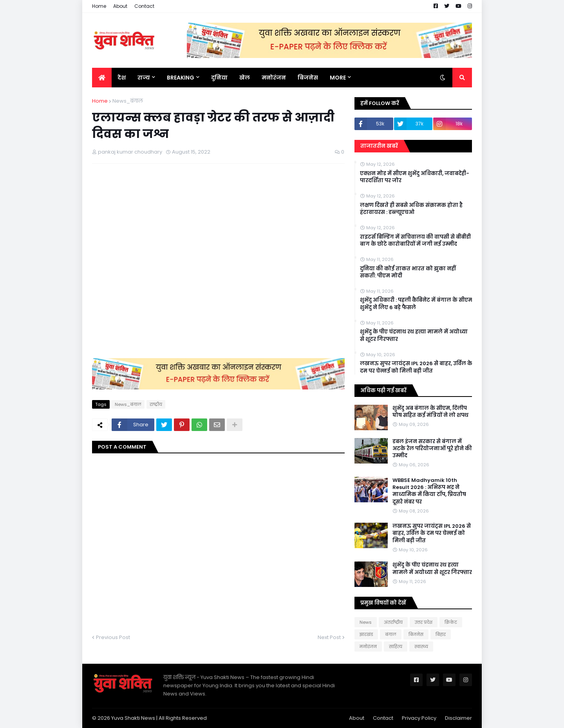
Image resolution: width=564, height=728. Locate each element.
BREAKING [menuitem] (181, 78)
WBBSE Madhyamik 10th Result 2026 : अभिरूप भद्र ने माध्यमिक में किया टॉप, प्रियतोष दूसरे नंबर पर (429, 491)
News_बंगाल (128, 101)
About (120, 6)
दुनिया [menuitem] (219, 78)
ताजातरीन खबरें (379, 146)
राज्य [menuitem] (144, 78)
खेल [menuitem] (245, 78)
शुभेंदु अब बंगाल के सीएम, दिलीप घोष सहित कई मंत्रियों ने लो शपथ (430, 412)
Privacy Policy (419, 718)
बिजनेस (416, 634)
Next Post (329, 637)
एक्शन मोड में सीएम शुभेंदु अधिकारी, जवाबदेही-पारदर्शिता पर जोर (415, 177)
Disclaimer (458, 718)
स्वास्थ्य (421, 647)
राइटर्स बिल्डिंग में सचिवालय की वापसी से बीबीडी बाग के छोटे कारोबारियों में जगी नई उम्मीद (415, 241)
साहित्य (396, 647)
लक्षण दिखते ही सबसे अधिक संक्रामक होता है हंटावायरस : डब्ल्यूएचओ (411, 209)
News (366, 622)
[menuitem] (102, 78)
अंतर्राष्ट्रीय (393, 622)
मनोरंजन (368, 647)
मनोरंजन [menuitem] (274, 78)
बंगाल (391, 634)
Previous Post (113, 637)
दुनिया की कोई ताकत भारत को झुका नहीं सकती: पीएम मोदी (408, 272)
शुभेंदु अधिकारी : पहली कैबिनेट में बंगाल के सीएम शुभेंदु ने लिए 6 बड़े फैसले (416, 304)
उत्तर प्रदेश (424, 622)
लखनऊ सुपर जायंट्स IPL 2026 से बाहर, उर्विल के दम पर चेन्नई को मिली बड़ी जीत (416, 367)
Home (99, 6)
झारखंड (366, 634)
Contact (144, 6)
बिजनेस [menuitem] (308, 78)
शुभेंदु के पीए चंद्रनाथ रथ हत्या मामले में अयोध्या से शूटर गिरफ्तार (414, 335)
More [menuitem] (338, 78)
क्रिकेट (451, 622)
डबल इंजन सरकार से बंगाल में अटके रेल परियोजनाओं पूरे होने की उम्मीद (432, 449)
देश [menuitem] (122, 78)
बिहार (441, 634)
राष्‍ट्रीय (156, 404)
